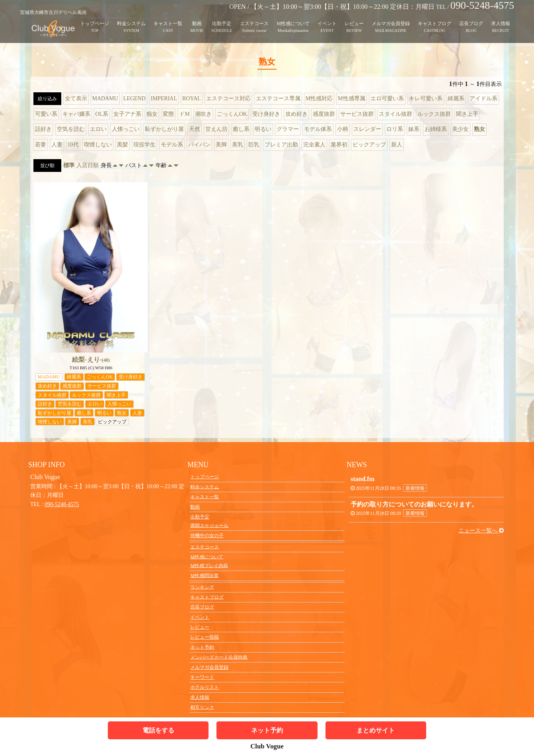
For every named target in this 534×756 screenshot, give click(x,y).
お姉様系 (436, 129)
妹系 (414, 129)
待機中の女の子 (207, 536)
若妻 (41, 145)
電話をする (158, 730)
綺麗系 (456, 98)
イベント (327, 18)
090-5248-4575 (62, 504)
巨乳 (254, 145)
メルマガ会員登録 (391, 18)
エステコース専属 (278, 98)
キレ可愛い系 (426, 98)
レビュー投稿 (205, 637)
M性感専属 (351, 98)
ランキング (202, 587)
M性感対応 (319, 98)
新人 (397, 145)
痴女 (152, 114)
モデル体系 (318, 129)
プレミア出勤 (281, 145)
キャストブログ (435, 18)
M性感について (293, 18)
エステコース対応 (228, 98)
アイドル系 (483, 98)
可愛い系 (46, 114)
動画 (197, 18)
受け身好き (266, 114)
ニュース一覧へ (481, 531)
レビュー (354, 18)
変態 (168, 114)
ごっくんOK (232, 114)
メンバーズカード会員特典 (219, 657)
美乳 (238, 145)
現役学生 (144, 145)
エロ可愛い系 (387, 98)
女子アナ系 (127, 114)
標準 (69, 165)
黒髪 (123, 145)
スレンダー (367, 129)
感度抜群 (324, 114)
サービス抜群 (357, 114)
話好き (43, 129)
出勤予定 (222, 18)
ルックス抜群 (434, 114)
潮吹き (203, 114)
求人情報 (501, 18)
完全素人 (314, 145)
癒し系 (241, 129)
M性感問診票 (204, 575)
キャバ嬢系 (76, 114)
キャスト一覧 (168, 18)
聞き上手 (467, 114)
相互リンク (202, 707)
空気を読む (71, 129)
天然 (195, 129)
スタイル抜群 (396, 114)
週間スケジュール (209, 525)
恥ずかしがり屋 (164, 129)
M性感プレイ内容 (209, 565)
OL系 (102, 114)
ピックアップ (369, 145)
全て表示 (76, 98)
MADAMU (105, 98)
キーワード (202, 677)
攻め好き (296, 114)
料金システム (131, 18)
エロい (98, 129)
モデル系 (172, 145)
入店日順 (88, 165)
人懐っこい (126, 129)
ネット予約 (202, 647)
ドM (184, 114)
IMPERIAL (164, 98)
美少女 (460, 129)
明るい (263, 129)
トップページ (95, 18)
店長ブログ (471, 18)
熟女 (479, 129)
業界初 (339, 145)
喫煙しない (98, 145)
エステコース (254, 18)
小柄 (343, 129)
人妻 (57, 145)
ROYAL (192, 98)
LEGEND (134, 98)
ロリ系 (395, 129)
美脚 (221, 145)
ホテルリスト (205, 687)
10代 (73, 145)
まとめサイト (376, 730)
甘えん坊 (216, 129)
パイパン (199, 145)
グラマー (288, 129)
